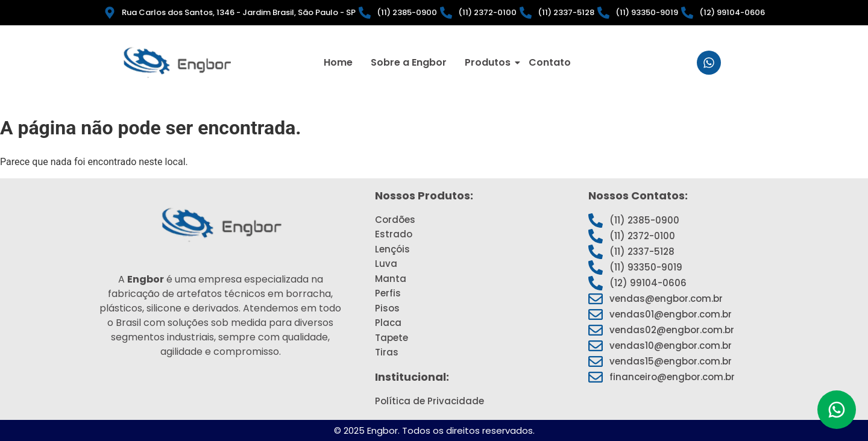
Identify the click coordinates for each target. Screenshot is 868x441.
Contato (550, 62)
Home (338, 62)
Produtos (489, 62)
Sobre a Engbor (409, 62)
